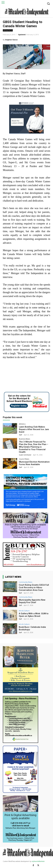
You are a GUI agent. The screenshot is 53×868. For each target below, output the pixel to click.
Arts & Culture (24, 611)
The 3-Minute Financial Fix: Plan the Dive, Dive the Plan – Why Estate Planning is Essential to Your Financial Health (34, 447)
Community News (26, 582)
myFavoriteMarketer (38, 861)
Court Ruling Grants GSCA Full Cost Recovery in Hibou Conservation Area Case (34, 587)
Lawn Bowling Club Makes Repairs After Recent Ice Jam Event (34, 429)
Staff (20, 435)
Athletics (8, 30)
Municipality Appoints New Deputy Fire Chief (32, 601)
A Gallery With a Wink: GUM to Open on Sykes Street (34, 615)
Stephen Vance (11, 40)
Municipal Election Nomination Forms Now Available (34, 463)
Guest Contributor (25, 455)
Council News (24, 459)
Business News (24, 439)
